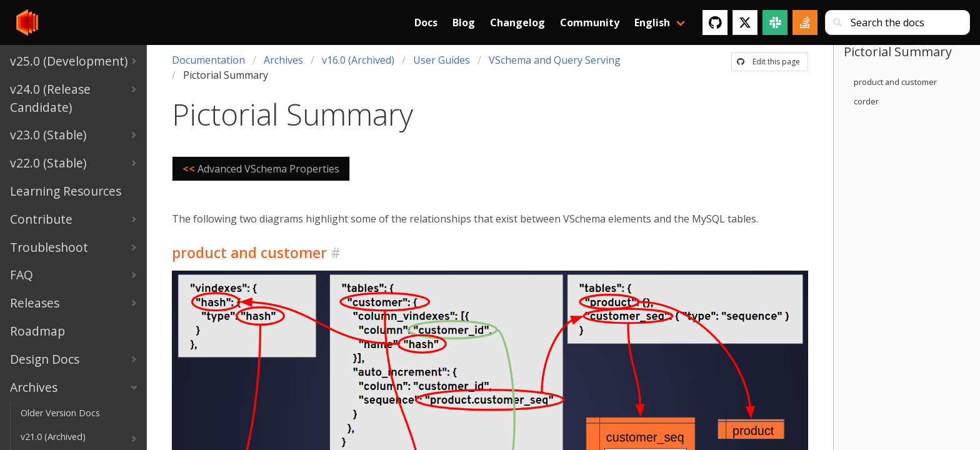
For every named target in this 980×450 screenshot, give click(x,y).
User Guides (442, 60)
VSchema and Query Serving (555, 60)
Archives (283, 60)
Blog (464, 22)
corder (866, 101)
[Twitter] (745, 22)
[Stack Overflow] (805, 22)
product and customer (895, 82)
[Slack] (775, 22)
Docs (426, 22)
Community (590, 22)
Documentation (208, 60)
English (652, 22)
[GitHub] (715, 22)
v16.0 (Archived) (358, 60)
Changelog (517, 22)
